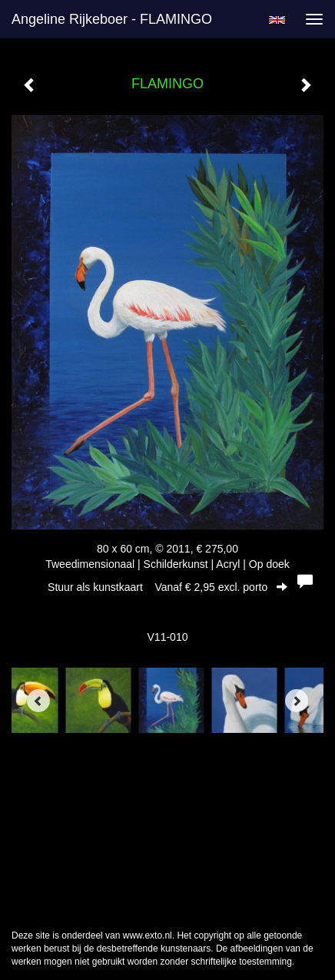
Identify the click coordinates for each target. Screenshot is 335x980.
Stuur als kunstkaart (167, 587)
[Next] (297, 701)
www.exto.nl (148, 935)
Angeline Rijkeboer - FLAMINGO (112, 19)
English (277, 20)
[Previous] (38, 701)
